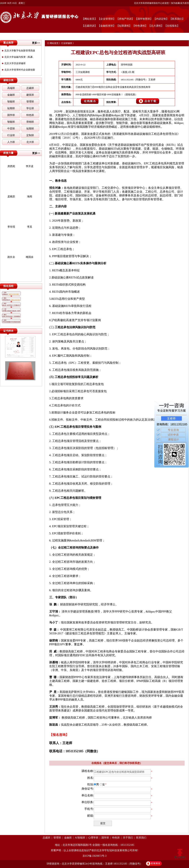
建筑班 (30, 95)
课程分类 (8, 80)
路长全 (11, 257)
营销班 (30, 122)
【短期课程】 (124, 26)
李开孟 (30, 166)
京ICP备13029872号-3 (94, 856)
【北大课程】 (156, 26)
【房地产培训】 (125, 19)
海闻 (30, 197)
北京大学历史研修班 (14, 63)
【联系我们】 (177, 19)
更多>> (36, 43)
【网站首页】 (89, 19)
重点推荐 (8, 43)
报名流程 (8, 286)
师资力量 (8, 153)
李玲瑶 (11, 227)
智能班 (11, 102)
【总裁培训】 (89, 26)
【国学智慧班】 (144, 19)
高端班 (11, 88)
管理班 (30, 102)
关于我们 (128, 838)
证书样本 (8, 331)
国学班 (11, 115)
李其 (30, 227)
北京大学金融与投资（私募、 (18, 57)
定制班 (30, 135)
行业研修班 (67, 43)
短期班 (11, 108)
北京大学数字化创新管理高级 (18, 51)
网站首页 (54, 43)
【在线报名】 (172, 26)
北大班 (30, 142)
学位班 (30, 108)
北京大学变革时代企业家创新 (18, 70)
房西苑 (11, 166)
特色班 (30, 115)
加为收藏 (175, 3)
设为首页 (185, 3)
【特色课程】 (140, 26)
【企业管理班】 (107, 19)
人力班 (11, 142)
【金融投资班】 (107, 26)
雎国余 (30, 257)
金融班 (11, 95)
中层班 (11, 129)
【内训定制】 (161, 19)
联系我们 (141, 838)
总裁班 (30, 88)
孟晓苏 (11, 197)
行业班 (11, 135)
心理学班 (93, 838)
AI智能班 (80, 838)
